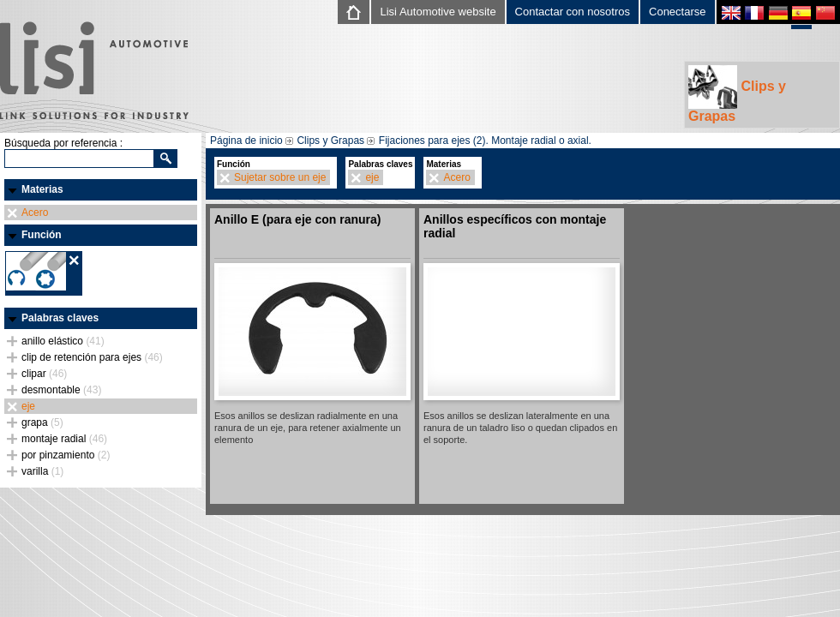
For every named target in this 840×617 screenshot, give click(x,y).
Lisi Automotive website (438, 12)
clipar (44, 374)
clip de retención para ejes (92, 357)
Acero (35, 213)
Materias (42, 189)
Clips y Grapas (737, 94)
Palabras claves (60, 318)
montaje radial (64, 439)
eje (28, 406)
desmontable (61, 390)
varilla (42, 471)
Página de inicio (246, 141)
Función (42, 235)
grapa (42, 422)
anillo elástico (63, 341)
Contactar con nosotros (573, 12)
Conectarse (677, 12)
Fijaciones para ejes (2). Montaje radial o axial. (485, 141)
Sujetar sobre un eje (280, 177)
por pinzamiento (66, 455)
